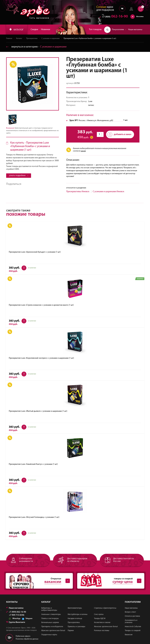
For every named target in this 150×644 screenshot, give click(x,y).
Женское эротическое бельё (106, 627)
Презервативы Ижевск (78, 192)
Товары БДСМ (100, 619)
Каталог (19, 38)
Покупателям (119, 30)
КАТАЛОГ (17, 30)
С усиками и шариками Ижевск (108, 192)
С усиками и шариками (51, 38)
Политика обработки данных (27, 639)
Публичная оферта (23, 636)
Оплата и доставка (132, 616)
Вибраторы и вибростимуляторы (49, 609)
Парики (71, 631)
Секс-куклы (99, 614)
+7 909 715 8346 (17, 615)
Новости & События (133, 627)
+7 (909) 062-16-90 (16, 612)
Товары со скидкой (133, 631)
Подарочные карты (49, 635)
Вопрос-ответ (130, 612)
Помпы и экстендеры (50, 619)
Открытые (38, 581)
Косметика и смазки (102, 622)
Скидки (34, 30)
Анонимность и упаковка (131, 621)
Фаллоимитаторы (75, 608)
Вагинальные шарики (50, 622)
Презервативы (32, 38)
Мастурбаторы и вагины (78, 614)
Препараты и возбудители (52, 627)
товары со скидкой (109, 581)
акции (83, 151)
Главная (9, 38)
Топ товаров (95, 30)
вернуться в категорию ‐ (36, 47)
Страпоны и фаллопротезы (105, 608)
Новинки (46, 30)
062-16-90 (113, 17)
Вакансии (129, 635)
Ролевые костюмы (102, 631)
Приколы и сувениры (76, 627)
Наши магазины (135, 30)
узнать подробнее (19, 176)
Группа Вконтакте (16, 622)
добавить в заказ (119, 135)
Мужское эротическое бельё (53, 631)
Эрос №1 (74, 120)
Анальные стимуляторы (51, 614)
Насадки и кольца (75, 619)
